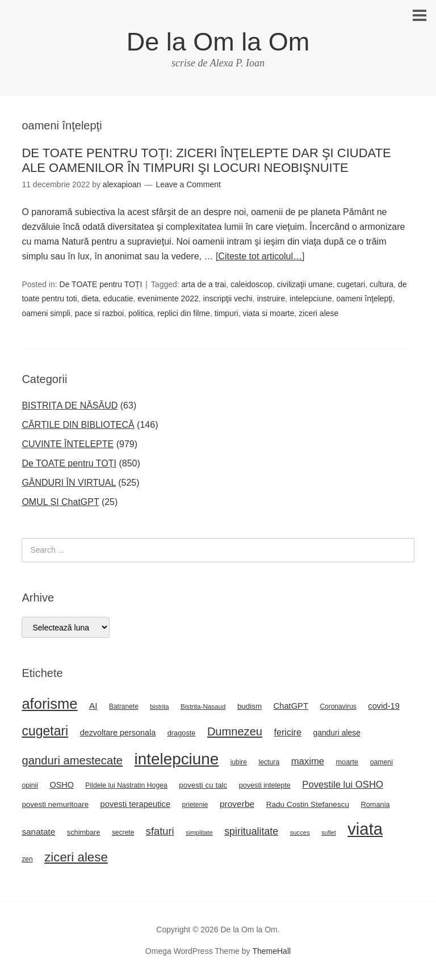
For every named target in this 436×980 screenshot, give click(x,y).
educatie (118, 298)
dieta (90, 298)
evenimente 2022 (168, 298)
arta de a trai (204, 284)
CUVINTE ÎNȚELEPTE (68, 444)
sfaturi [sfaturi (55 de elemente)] (160, 831)
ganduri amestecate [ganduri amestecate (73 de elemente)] (72, 760)
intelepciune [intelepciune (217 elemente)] (177, 759)
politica (141, 313)
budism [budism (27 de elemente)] (250, 706)
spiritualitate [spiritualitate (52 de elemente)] (251, 831)
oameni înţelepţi (365, 298)
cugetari (351, 284)
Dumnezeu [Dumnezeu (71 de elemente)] (235, 731)
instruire (271, 298)
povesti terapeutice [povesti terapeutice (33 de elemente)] (136, 804)
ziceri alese (318, 313)
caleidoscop (251, 284)
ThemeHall (271, 951)
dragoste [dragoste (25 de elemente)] (182, 733)
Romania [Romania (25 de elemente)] (376, 804)
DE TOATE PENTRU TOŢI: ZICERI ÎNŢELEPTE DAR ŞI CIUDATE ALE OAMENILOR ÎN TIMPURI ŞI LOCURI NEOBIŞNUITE (206, 160)
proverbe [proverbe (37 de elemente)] (237, 804)
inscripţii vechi (228, 298)
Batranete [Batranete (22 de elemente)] (124, 706)
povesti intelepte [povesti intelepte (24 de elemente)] (265, 785)
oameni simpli (46, 313)
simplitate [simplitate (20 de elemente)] (199, 832)
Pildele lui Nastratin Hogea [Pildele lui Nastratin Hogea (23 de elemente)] (126, 785)
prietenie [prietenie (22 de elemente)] (195, 805)
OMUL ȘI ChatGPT (60, 502)
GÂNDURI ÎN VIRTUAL (68, 483)
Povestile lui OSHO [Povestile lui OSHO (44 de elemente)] (343, 785)
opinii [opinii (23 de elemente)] (30, 785)
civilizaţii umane (305, 284)
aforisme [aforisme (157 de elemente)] (49, 704)
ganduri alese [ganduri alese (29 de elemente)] (337, 733)
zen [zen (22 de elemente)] (27, 859)
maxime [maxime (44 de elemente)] (308, 761)
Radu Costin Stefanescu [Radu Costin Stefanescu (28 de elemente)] (308, 804)
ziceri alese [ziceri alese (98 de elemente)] (76, 857)
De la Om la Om (218, 42)
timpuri (227, 313)
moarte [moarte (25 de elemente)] (347, 762)
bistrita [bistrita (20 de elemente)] (159, 706)
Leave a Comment (188, 184)
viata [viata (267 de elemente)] (365, 829)
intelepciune (311, 298)
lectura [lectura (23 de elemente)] (269, 762)
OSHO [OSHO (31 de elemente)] (61, 785)
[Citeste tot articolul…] (260, 256)
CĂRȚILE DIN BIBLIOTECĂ (78, 425)
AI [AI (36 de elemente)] (93, 706)
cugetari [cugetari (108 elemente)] (45, 731)
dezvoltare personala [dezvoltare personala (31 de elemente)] (118, 733)
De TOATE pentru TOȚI (101, 284)
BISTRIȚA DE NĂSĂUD (70, 405)
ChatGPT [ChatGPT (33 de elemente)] (291, 706)
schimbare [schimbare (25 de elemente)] (84, 832)
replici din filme (184, 313)
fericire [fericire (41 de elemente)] (288, 732)
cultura (381, 284)
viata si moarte (268, 313)
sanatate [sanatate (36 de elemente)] (38, 832)
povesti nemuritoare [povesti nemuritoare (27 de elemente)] (55, 804)
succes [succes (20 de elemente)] (300, 832)
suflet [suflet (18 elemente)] (328, 832)
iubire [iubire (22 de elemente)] (239, 762)
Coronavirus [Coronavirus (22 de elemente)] (338, 706)
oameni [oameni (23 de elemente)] (381, 762)
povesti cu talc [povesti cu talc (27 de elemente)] (203, 785)
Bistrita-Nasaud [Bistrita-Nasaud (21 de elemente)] (203, 706)
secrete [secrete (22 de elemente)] (123, 832)
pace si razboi (99, 313)
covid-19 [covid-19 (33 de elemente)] (384, 706)
